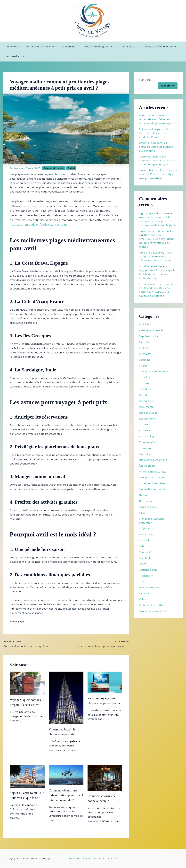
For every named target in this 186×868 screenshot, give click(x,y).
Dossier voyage (148, 413)
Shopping (145, 552)
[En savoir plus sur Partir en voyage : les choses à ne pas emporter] (105, 682)
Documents (146, 407)
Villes (142, 599)
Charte (143, 366)
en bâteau (145, 430)
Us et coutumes (149, 587)
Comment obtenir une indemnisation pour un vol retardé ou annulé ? (66, 795)
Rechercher (145, 80)
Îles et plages (147, 466)
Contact (99, 858)
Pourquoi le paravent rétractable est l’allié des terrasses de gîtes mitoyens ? (157, 119)
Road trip (145, 540)
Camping (145, 360)
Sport (142, 564)
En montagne (147, 442)
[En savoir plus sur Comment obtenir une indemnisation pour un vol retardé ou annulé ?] (66, 775)
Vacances (145, 593)
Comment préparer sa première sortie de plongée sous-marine (156, 147)
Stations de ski (148, 570)
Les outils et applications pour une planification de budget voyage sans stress (158, 174)
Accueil (111, 858)
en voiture (145, 448)
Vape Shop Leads (150, 253)
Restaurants (147, 534)
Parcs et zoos (147, 507)
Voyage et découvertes (155, 47)
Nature (143, 495)
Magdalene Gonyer (151, 266)
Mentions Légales (81, 858)
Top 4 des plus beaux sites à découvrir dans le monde (156, 257)
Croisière (145, 377)
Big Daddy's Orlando (152, 213)
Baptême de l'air (149, 336)
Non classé (146, 501)
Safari (143, 546)
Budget (71, 168)
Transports (126, 47)
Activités (13, 47)
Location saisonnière (152, 483)
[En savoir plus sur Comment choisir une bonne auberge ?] (105, 778)
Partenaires (15, 56)
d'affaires (145, 389)
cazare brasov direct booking (157, 231)
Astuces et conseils (39, 47)
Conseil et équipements (154, 372)
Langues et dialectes (152, 478)
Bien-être (145, 342)
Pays (142, 513)
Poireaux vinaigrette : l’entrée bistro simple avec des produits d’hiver (157, 133)
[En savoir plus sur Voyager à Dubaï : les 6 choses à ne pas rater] (66, 698)
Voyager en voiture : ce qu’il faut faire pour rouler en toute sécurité (156, 274)
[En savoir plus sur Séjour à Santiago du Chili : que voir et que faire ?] (27, 776)
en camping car (149, 436)
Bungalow (145, 354)
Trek (142, 582)
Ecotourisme (147, 419)
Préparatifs (146, 529)
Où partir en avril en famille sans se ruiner (40, 225)
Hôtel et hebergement (97, 47)
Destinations (67, 47)
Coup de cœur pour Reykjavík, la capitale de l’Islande (154, 292)
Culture (144, 383)
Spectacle (145, 558)
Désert (143, 395)
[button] (18, 47)
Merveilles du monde (152, 489)
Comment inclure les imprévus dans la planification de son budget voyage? (158, 161)
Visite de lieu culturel (153, 605)
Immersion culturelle (153, 472)
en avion (144, 425)
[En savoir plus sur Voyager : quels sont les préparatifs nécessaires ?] (27, 683)
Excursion (145, 454)
